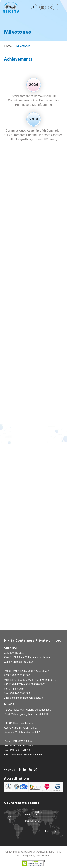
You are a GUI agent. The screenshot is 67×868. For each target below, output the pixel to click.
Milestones (23, 46)
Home (8, 46)
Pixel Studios (43, 856)
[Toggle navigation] (61, 7)
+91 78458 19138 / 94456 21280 (34, 7)
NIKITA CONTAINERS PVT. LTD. (44, 852)
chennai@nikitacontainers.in (43, 7)
